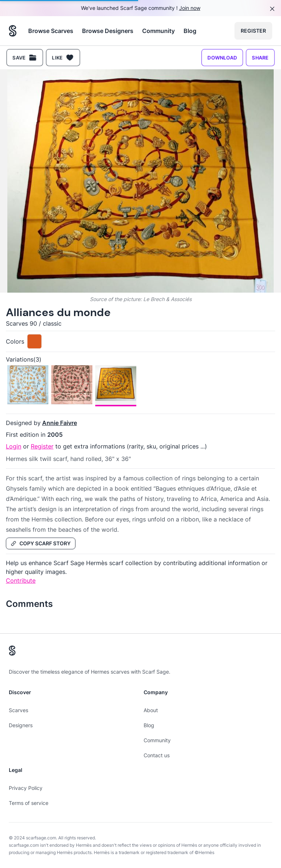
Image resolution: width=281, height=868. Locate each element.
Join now (190, 8)
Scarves (19, 710)
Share (260, 57)
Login (14, 446)
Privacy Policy (26, 788)
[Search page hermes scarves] (13, 31)
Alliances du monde (58, 312)
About (151, 710)
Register (253, 31)
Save (25, 58)
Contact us (157, 755)
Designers (21, 725)
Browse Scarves (51, 31)
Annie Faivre (60, 423)
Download (222, 57)
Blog (190, 31)
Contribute (21, 581)
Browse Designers (108, 31)
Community (158, 31)
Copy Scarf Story (41, 543)
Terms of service (29, 803)
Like (63, 58)
